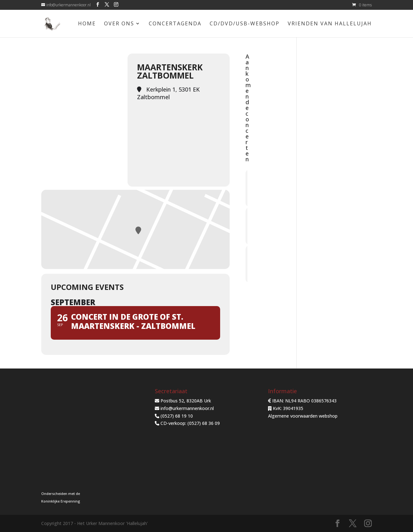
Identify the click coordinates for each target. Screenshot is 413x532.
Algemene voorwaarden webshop (303, 416)
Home (87, 24)
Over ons (119, 24)
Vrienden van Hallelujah (330, 24)
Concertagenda (175, 24)
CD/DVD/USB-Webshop (245, 24)
